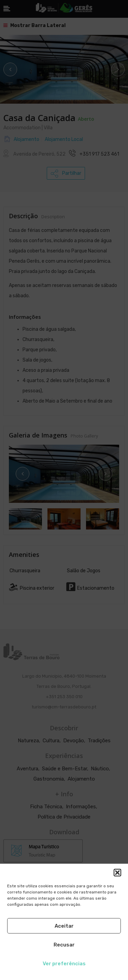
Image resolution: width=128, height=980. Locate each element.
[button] (117, 873)
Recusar (64, 945)
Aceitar (64, 926)
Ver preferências (64, 964)
